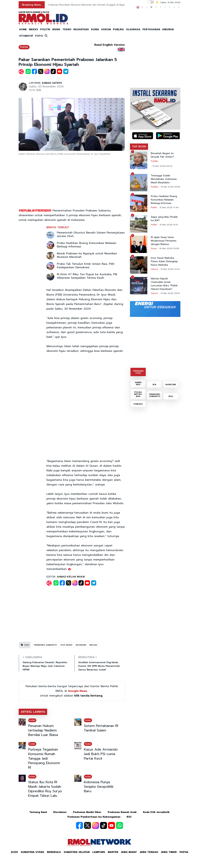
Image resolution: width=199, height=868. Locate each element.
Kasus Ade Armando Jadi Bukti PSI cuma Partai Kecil (101, 754)
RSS (129, 817)
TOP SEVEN (139, 147)
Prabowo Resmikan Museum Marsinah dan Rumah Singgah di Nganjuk (89, 5)
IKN (154, 384)
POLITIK (45, 29)
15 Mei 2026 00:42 (162, 166)
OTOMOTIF (26, 36)
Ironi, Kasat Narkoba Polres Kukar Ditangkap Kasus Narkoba (164, 261)
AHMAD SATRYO (52, 83)
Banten (113, 852)
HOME (23, 29)
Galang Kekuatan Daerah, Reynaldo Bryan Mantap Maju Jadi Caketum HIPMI (45, 666)
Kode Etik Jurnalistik (156, 812)
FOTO (39, 36)
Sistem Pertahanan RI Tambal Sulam (101, 728)
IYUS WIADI (66, 645)
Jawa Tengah (149, 852)
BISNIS (56, 29)
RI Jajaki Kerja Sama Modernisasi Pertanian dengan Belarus (164, 241)
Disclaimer (60, 812)
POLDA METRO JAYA (138, 394)
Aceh (14, 852)
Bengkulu (54, 852)
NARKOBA (171, 384)
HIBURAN (168, 29)
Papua (184, 852)
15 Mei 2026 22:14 (170, 269)
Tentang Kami (38, 812)
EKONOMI (81, 645)
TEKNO (67, 29)
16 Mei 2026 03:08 (169, 248)
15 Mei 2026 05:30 (170, 187)
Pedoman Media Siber (87, 812)
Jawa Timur (169, 852)
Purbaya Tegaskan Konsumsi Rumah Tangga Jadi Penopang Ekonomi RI (44, 758)
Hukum (154, 269)
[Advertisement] (72, 182)
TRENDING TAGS (138, 372)
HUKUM (106, 29)
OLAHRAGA (133, 29)
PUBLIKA (118, 29)
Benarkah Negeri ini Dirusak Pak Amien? (162, 155)
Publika (154, 161)
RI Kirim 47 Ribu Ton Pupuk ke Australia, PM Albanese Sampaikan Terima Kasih (87, 276)
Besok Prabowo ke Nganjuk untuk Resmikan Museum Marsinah (87, 255)
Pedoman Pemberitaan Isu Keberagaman (94, 817)
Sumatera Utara (32, 852)
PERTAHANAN (151, 29)
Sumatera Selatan (77, 852)
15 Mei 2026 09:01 (170, 293)
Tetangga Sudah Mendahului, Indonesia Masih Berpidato (164, 179)
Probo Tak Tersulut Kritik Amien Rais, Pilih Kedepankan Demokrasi (86, 266)
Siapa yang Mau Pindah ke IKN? (164, 219)
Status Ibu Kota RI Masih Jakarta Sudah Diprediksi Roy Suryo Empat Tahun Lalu (45, 789)
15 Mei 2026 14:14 (169, 225)
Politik (24, 47)
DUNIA (95, 29)
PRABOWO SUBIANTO (45, 645)
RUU (171, 396)
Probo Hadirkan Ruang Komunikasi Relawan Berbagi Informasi (87, 245)
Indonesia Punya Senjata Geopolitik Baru (99, 787)
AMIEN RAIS (138, 383)
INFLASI (93, 645)
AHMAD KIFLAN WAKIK (71, 577)
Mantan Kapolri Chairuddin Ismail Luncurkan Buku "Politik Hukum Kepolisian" (164, 284)
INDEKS (33, 29)
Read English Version (110, 45)
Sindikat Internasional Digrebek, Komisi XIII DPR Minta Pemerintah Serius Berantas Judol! (99, 666)
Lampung (99, 852)
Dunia (154, 248)
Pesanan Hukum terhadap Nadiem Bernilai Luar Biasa (43, 730)
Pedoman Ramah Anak (122, 812)
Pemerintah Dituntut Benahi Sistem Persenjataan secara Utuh (91, 234)
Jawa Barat (129, 852)
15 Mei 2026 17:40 (169, 207)
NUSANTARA (81, 29)
